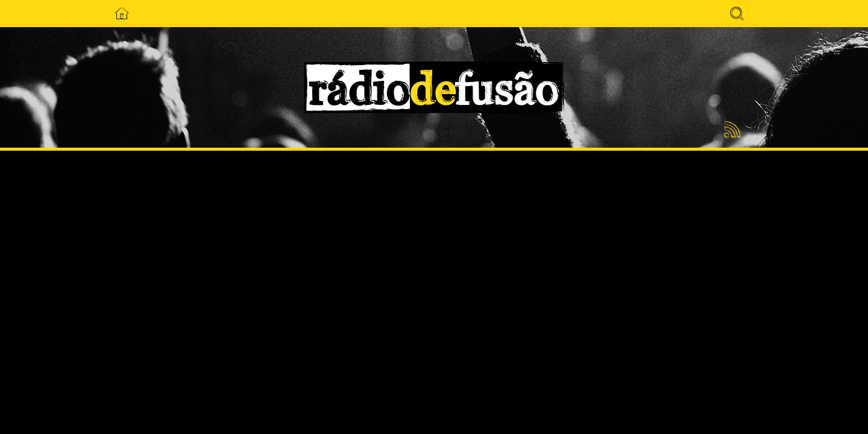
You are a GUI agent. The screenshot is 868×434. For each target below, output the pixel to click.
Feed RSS (730, 130)
